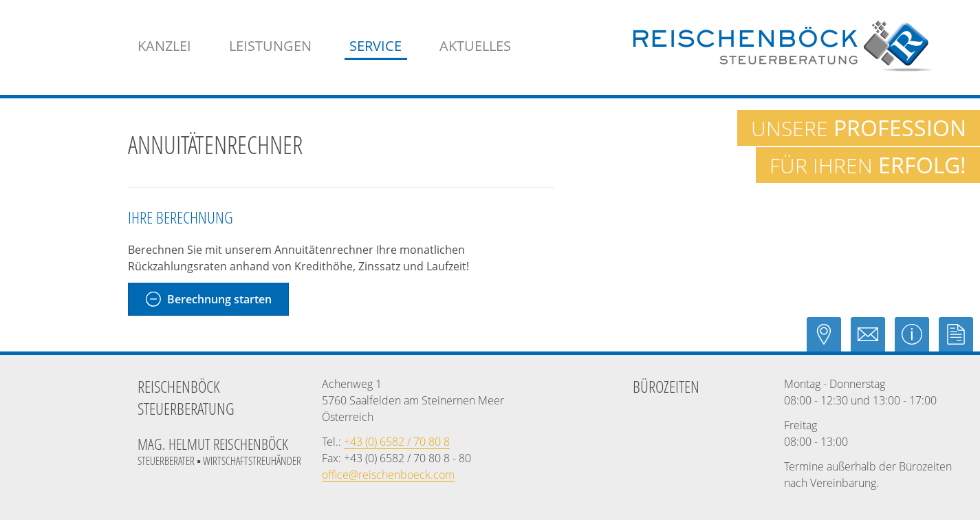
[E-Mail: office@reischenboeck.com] (873, 340)
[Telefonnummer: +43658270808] (397, 442)
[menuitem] (164, 46)
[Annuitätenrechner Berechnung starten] (208, 299)
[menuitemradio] (475, 46)
